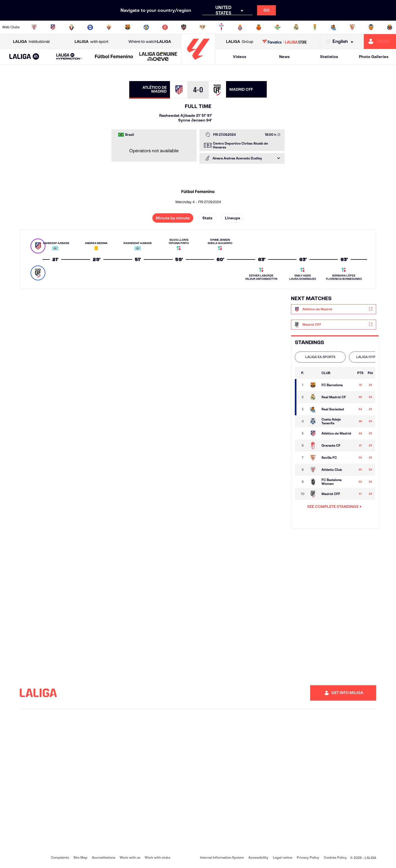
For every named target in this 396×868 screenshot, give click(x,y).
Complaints (60, 857)
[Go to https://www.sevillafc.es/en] (352, 27)
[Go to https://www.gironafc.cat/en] (165, 27)
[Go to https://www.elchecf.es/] (109, 27)
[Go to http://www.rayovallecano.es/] (202, 27)
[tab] (320, 357)
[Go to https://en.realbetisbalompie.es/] (277, 27)
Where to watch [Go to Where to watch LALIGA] (150, 42)
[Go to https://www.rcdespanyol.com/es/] (240, 27)
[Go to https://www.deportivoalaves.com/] (90, 27)
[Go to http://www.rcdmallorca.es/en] (259, 27)
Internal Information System (222, 857)
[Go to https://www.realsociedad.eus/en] (334, 27)
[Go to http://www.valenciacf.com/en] (371, 27)
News (284, 57)
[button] (24, 57)
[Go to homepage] (198, 62)
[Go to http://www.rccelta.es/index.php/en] (221, 27)
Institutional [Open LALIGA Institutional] (31, 42)
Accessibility (258, 857)
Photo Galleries (374, 57)
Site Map (80, 857)
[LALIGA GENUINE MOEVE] (158, 57)
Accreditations (104, 857)
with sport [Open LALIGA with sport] (91, 42)
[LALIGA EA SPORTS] (24, 57)
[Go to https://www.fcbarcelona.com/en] (128, 27)
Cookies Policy (335, 857)
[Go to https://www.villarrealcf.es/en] (390, 27)
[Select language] (341, 42)
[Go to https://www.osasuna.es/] (71, 27)
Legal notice (283, 857)
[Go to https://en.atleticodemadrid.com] (53, 27)
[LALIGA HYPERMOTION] (69, 57)
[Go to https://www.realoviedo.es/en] (315, 27)
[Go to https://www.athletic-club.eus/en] (34, 27)
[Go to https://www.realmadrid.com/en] (296, 27)
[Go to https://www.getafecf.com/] (146, 27)
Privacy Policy (308, 857)
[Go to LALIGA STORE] (284, 42)
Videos (240, 57)
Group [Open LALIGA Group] (240, 42)
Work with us (130, 857)
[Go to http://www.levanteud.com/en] (184, 27)
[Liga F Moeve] (114, 57)
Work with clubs (157, 857)
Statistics (329, 57)
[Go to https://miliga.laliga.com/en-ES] (380, 42)
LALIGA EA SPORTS (320, 357)
